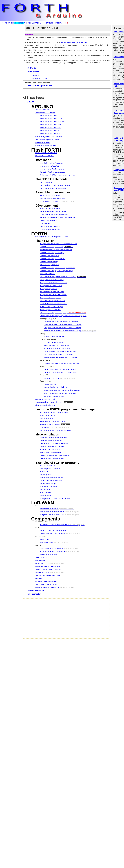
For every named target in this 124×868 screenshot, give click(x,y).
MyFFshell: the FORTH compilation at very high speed (57, 175)
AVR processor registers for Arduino (47, 140)
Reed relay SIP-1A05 (46, 543)
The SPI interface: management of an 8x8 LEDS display (58, 277)
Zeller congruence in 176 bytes (50, 469)
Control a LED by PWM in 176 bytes (51, 307)
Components (46, 519)
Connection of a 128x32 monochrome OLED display (61, 322)
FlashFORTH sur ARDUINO (44, 156)
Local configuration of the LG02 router (52, 512)
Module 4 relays (45, 540)
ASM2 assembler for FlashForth (50, 230)
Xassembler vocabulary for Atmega (51, 441)
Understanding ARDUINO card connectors (49, 137)
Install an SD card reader (52, 378)
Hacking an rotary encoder (48, 289)
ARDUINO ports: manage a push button (53, 259)
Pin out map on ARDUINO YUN (50, 134)
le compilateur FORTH (47, 427)
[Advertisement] (48, 620)
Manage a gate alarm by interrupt (55, 337)
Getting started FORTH (47, 415)
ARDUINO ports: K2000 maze (49, 256)
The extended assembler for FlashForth (52, 198)
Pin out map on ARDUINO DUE (50, 116)
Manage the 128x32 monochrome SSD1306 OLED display (63, 328)
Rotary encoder (40, 560)
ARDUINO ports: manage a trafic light (52, 253)
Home (5, 23)
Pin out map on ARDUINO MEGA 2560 (52, 122)
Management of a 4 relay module (50, 298)
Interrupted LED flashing (47, 274)
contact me (58, 23)
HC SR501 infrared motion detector (47, 581)
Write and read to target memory (50, 452)
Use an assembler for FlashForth (50, 195)
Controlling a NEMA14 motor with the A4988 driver (60, 369)
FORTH (39, 234)
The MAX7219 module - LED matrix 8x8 (48, 569)
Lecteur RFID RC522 (42, 563)
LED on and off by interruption (49, 265)
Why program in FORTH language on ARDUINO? (51, 237)
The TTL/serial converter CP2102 (46, 584)
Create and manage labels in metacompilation (55, 455)
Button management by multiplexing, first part (54, 313)
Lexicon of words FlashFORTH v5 (46, 153)
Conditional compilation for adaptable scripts (54, 215)
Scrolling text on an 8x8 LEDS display (52, 280)
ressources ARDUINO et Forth (45, 399)
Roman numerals (45, 493)
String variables (45, 223)
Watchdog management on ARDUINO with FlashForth (57, 217)
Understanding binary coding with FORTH (49, 402)
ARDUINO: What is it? (43, 110)
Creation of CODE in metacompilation (52, 458)
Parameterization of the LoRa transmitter (57, 349)
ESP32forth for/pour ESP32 (40, 86)
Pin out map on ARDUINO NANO (50, 128)
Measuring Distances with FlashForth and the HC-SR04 (62, 390)
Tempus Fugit (44, 472)
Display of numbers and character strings (53, 421)
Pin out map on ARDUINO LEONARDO (52, 119)
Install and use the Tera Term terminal (52, 169)
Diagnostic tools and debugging (50, 424)
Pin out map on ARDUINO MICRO (51, 125)
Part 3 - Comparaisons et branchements (53, 188)
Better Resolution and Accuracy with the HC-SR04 (60, 393)
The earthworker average (48, 484)
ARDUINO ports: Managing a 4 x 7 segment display (56, 271)
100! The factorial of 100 (47, 466)
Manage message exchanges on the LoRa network (60, 357)
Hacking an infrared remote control (51, 286)
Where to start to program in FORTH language (55, 412)
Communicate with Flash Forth (50, 166)
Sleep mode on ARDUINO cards (50, 226)
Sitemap (28, 23)
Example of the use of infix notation (51, 481)
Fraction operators (46, 496)
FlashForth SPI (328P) (51, 384)
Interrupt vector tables (42, 143)
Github (50, 23)
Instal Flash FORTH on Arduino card (51, 163)
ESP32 (35, 23)
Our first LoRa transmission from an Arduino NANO (60, 352)
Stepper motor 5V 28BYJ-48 (49, 554)
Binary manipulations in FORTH (46, 405)
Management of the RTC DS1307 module (53, 295)
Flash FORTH (34, 72)
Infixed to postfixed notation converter (52, 478)
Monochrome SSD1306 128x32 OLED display (55, 525)
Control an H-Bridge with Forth (54, 396)
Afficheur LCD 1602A (42, 572)
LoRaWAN (43, 503)
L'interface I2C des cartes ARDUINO (47, 146)
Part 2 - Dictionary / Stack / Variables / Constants (55, 185)
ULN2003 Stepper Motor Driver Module (52, 551)
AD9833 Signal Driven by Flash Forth (56, 387)
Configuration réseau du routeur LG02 (52, 515)
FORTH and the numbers (48, 418)
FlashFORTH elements (39, 78)
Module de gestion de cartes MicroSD (48, 587)
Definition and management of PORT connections (56, 250)
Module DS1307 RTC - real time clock (48, 566)
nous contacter (34, 594)
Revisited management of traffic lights (52, 292)
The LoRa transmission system (54, 343)
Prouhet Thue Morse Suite (48, 487)
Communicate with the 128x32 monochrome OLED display (63, 325)
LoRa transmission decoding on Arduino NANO (59, 355)
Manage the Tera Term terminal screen (52, 172)
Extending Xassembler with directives (52, 446)
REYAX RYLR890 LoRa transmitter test (57, 346)
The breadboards (41, 557)
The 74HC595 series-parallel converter (52, 301)
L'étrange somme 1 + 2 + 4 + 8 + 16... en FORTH (56, 499)
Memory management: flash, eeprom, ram (53, 211)
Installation (35, 75)
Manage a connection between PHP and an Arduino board (58, 244)
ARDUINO (32, 68)
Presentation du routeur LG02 (49, 509)
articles (11, 23)
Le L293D (39, 578)
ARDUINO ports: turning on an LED (51, 247)
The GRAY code (45, 490)
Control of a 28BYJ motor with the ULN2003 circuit (60, 372)
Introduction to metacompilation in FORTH (53, 437)
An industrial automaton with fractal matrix (53, 304)
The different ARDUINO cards (45, 113)
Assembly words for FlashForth (50, 201)
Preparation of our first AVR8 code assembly (54, 443)
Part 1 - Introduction (46, 182)
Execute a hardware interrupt (49, 262)
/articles (31, 102)
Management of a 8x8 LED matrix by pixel (53, 283)
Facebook (42, 23)
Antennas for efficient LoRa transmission (53, 534)
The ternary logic (45, 475)
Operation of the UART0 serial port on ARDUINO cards (62, 363)
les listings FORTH (35, 590)
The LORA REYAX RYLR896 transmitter (53, 531)
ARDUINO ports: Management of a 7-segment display (57, 268)
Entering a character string (48, 221)
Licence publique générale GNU (75, 42)
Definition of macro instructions (50, 449)
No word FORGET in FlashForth (50, 208)
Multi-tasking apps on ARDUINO (50, 310)
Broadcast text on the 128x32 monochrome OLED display (62, 331)
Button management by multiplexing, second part (56, 316)
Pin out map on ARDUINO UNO (50, 131)
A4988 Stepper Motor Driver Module (51, 548)
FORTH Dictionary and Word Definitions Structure (56, 430)
